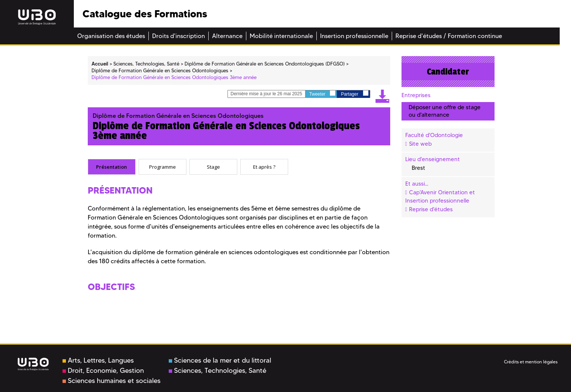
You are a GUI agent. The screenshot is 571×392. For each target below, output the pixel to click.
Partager (354, 94)
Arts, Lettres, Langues (98, 360)
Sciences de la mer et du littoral (220, 360)
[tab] (112, 167)
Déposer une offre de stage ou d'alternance (445, 111)
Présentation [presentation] (111, 167)
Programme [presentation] (163, 167)
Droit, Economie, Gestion (103, 371)
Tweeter (322, 94)
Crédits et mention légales (531, 362)
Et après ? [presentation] (264, 167)
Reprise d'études (431, 209)
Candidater (448, 72)
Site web (420, 144)
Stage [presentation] (213, 167)
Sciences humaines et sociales (111, 381)
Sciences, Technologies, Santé (218, 371)
